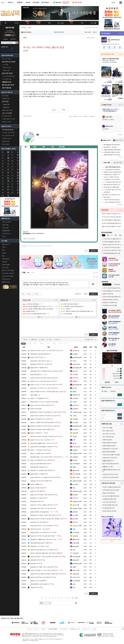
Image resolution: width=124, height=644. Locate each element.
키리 (3, 161)
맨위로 (86, 294)
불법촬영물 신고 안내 (75, 629)
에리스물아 (76, 474)
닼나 (3, 169)
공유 (70, 116)
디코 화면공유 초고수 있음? (40, 419)
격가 (12, 169)
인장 (26, 147)
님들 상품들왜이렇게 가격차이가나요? (43, 443)
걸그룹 (4, 253)
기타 (66, 344)
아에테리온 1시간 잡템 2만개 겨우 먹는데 (44, 477)
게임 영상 (5, 262)
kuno (74, 550)
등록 (93, 284)
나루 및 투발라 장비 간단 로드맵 (111, 490)
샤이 (12, 175)
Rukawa (76, 546)
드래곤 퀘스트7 (6, 279)
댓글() (93, 38)
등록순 (28, 273)
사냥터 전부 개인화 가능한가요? (41, 405)
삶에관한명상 (26, 32)
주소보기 (24, 28)
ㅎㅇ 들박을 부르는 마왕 (39, 453)
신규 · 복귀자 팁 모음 (8, 76)
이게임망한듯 (76, 581)
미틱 (3, 172)
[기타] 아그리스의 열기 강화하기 (111, 477)
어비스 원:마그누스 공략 (109, 434)
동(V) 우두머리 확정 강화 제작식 (111, 464)
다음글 (28, 294)
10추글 (43, 339)
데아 (3, 193)
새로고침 (95, 273)
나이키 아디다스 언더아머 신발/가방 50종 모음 (112, 217)
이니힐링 (42, 140)
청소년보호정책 (63, 629)
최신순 (33, 273)
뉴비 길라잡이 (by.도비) (108, 508)
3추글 (50, 339)
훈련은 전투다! (36, 501)
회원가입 (6, 39)
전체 (23, 344)
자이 (12, 155)
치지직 (4, 247)
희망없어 (76, 560)
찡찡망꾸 (75, 381)
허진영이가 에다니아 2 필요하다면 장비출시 (45, 402)
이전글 (36, 294)
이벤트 (42, 344)
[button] (39, 317)
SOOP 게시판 (6, 99)
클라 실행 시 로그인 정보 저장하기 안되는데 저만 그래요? (48, 457)
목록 (88, 38)
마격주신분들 (36, 409)
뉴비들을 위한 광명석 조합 (109, 499)
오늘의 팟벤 (5, 228)
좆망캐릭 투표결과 (37, 467)
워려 (3, 152)
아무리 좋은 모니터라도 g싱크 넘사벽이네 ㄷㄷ (45, 570)
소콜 (74, 584)
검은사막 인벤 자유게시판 (91, 28)
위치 (12, 164)
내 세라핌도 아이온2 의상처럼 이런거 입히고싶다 (46, 557)
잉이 (75, 388)
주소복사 (24, 246)
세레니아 (76, 570)
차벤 (3, 250)
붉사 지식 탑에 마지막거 (39, 498)
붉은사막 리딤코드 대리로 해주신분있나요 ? (45, 515)
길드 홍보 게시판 (7, 116)
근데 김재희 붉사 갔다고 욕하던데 (42, 460)
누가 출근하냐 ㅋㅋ (37, 433)
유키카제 (75, 371)
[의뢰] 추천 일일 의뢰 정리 (109, 446)
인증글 (35, 339)
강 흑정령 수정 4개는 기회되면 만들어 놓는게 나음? (47, 392)
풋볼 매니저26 (6, 282)
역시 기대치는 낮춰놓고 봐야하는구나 (43, 505)
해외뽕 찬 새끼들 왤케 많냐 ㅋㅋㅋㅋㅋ (43, 512)
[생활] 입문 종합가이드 (108, 461)
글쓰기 (93, 335)
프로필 (35, 147)
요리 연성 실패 (36, 491)
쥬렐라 (75, 392)
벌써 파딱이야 (36, 560)
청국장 (75, 419)
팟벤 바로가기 (6, 244)
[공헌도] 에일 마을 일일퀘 (109, 452)
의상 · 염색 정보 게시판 (8, 136)
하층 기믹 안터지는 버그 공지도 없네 (42, 388)
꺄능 (75, 402)
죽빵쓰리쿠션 (76, 395)
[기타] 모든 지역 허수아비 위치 (110, 474)
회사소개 (29, 629)
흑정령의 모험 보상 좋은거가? (41, 584)
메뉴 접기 (89, 146)
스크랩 (74, 116)
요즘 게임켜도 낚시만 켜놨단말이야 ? (43, 526)
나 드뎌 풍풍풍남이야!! (38, 398)
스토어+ (120, 54)
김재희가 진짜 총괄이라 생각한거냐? (42, 447)
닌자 (12, 167)
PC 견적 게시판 (6, 233)
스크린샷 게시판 (6, 138)
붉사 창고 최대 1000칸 (38, 522)
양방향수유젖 (77, 454)
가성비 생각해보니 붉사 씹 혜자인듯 (42, 495)
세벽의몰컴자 (76, 464)
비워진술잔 (76, 553)
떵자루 (75, 519)
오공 (12, 193)
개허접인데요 (77, 412)
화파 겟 (34, 563)
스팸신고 (86, 116)
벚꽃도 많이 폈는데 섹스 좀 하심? (42, 508)
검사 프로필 (62, 147)
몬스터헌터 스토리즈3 (8, 273)
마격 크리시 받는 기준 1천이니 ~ (41, 440)
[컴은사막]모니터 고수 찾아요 (40, 364)
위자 (3, 164)
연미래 (75, 430)
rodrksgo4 (75, 457)
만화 (60, 344)
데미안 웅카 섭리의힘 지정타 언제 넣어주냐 (44, 378)
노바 (3, 181)
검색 (17, 43)
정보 (35, 344)
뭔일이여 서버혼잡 (37, 474)
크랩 (74, 529)
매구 (12, 187)
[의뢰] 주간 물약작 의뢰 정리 (110, 443)
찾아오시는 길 (86, 629)
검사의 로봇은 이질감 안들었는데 (41, 429)
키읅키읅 (76, 543)
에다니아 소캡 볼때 (37, 581)
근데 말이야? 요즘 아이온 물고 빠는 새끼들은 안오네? (47, 519)
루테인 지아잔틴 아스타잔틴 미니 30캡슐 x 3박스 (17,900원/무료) (112, 214)
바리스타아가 (76, 577)
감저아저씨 (76, 405)
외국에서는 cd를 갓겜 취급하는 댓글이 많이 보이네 (46, 574)
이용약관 (43, 629)
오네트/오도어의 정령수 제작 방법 (111, 455)
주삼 (74, 488)
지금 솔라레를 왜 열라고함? (40, 464)
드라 (12, 184)
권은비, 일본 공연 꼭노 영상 (40, 361)
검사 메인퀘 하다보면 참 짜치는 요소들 (43, 426)
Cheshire (75, 460)
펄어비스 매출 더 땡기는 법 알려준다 (42, 567)
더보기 (46, 140)
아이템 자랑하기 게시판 (8, 119)
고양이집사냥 (76, 447)
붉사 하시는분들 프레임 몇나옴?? (42, 470)
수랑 (3, 158)
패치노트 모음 (6, 67)
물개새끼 (76, 471)
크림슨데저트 (76, 364)
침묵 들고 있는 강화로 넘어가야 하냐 (42, 532)
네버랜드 (76, 351)
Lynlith (75, 354)
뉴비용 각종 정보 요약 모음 (109, 511)
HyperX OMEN (6, 265)
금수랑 (75, 484)
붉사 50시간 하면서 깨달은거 (40, 481)
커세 (3, 184)
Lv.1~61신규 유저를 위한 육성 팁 (111, 496)
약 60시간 (35, 587)
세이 (12, 181)
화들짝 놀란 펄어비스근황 (39, 543)
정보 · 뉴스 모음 (6, 59)
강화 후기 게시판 (7, 122)
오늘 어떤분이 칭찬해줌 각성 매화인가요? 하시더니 (47, 436)
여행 (3, 256)
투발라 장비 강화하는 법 (109, 493)
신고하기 (80, 116)
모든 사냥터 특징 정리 (108, 437)
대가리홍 (75, 374)
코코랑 (75, 398)
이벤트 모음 (6, 70)
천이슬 (75, 443)
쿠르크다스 (76, 378)
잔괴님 (75, 361)
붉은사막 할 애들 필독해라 (40, 354)
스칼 (3, 190)
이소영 (75, 423)
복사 (30, 28)
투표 (48, 344)
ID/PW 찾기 (13, 39)
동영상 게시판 (6, 141)
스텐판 (75, 416)
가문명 (104, 391)
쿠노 (3, 167)
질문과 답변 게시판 (7, 110)
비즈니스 (36, 629)
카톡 (74, 440)
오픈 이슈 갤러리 (7, 222)
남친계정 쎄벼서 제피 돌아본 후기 (42, 577)
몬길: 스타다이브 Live (114, 40)
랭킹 (44, 147)
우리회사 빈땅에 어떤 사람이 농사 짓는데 (44, 416)
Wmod (75, 495)
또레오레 (75, 512)
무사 (12, 158)
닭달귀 (75, 467)
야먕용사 (76, 574)
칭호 (53, 147)
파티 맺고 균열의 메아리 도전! (110, 505)
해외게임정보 (6, 259)
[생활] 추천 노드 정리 (108, 467)
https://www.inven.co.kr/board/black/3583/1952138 (40, 246)
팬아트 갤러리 (6, 144)
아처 (3, 175)
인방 (54, 344)
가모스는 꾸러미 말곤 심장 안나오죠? (43, 381)
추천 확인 (92, 116)
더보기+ (57, 300)
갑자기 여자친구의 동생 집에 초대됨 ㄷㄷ (44, 536)
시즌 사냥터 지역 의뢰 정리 (109, 502)
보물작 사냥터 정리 (107, 440)
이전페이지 (78, 294)
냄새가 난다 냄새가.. (38, 546)
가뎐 (3, 178)
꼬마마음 (76, 533)
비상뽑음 (35, 484)
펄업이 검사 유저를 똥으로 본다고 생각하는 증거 (46, 371)
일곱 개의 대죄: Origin (8, 270)
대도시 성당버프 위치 (108, 431)
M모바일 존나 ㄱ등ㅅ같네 (39, 529)
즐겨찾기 (58, 339)
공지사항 (94, 629)
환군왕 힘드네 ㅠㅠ (37, 374)
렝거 (12, 152)
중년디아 (76, 477)
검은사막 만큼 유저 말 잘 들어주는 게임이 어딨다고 (47, 412)
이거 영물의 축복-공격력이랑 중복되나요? (44, 422)
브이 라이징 (5, 268)
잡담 (29, 344)
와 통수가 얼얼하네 (37, 368)
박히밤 (75, 409)
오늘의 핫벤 (5, 225)
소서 (3, 155)
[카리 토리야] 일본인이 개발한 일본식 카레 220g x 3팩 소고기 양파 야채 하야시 (112, 220)
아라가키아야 (77, 526)
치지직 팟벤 (5, 96)
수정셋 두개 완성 (37, 357)
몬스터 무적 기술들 (107, 428)
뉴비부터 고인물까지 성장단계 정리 (112, 487)
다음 (76, 598)
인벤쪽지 (38, 140)
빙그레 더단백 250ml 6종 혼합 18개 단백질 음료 (112, 223)
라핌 (3, 196)
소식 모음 (5, 65)
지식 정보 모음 (7, 79)
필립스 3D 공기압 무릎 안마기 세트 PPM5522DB (112, 226)
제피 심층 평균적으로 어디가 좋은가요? (43, 550)
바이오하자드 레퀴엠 (8, 276)
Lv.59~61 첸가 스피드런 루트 (110, 458)
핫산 (12, 178)
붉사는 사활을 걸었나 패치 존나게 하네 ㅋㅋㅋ (45, 539)
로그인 (113, 3)
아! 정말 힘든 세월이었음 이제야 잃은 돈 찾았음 (45, 553)
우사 (3, 187)
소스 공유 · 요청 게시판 (8, 133)
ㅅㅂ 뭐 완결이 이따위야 (39, 450)
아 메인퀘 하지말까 (37, 488)
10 (73, 598)
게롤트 (34, 395)
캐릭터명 (112, 391)
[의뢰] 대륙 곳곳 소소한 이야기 (110, 449)
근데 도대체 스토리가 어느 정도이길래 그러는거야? (47, 351)
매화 (12, 161)
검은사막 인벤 (10, 28)
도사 (12, 190)
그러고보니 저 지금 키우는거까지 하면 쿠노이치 (46, 385)
